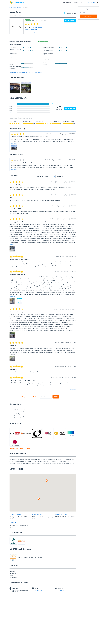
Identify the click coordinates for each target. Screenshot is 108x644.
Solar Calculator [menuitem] (67, 2)
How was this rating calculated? (31, 29)
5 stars (11, 104)
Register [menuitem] (93, 2)
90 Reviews (37, 27)
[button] (47, 482)
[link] (17, 2)
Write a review (70, 21)
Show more (73, 390)
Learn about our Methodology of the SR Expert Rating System (26, 72)
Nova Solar (61, 590)
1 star (11, 112)
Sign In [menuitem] (87, 2)
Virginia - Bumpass (37, 514)
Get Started (88, 16)
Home (11, 7)
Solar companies (17, 7)
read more (14, 143)
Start (56, 397)
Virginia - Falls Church (15, 514)
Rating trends (30, 33)
